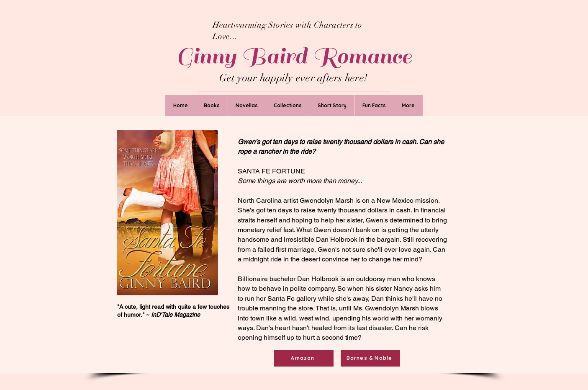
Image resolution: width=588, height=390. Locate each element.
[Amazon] (304, 358)
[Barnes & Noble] (370, 358)
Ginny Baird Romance (294, 56)
